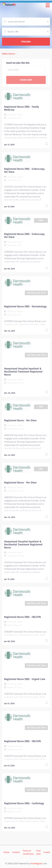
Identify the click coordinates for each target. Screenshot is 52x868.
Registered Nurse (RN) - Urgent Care (25, 679)
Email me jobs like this (18, 63)
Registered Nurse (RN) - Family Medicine (22, 108)
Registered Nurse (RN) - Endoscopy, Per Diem (24, 170)
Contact (16, 852)
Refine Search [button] (8, 54)
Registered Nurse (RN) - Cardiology (24, 803)
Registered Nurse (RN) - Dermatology (25, 307)
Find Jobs (26, 42)
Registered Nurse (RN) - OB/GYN (22, 617)
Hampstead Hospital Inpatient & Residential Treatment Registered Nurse (23, 372)
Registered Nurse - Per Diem (20, 420)
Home (6, 852)
